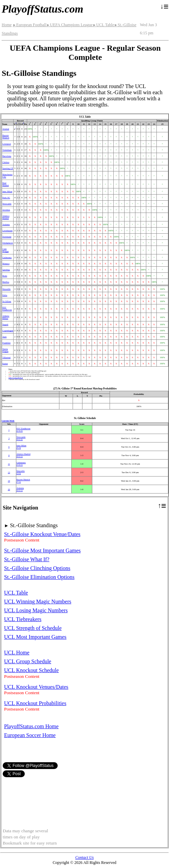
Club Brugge (6, 250)
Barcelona (7, 156)
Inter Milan (7, 191)
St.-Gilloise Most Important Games (42, 550)
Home (7, 25)
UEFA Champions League (70, 25)
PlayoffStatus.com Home (31, 726)
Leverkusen (7, 230)
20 (9, 489)
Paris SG (6, 197)
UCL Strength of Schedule (33, 628)
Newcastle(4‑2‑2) (21, 438)
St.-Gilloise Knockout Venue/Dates (42, 534)
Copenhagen (8, 330)
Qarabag (6, 270)
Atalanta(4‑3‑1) (20, 489)
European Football (29, 25)
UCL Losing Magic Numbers (36, 610)
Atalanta (6, 224)
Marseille (6, 289)
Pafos (5, 295)
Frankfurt (6, 343)
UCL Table (103, 25)
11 (9, 464)
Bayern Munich (6, 136)
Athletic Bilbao (6, 317)
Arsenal (6, 129)
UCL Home (17, 653)
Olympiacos (8, 243)
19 (9, 481)
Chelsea (6, 162)
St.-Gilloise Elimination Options (39, 577)
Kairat (5, 363)
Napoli (5, 324)
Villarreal (6, 357)
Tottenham (7, 150)
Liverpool (7, 144)
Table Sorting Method (16, 378)
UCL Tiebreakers (23, 619)
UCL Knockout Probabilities (35, 703)
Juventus (6, 210)
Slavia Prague (5, 350)
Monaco (6, 263)
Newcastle (7, 204)
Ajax (4, 337)
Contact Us (84, 857)
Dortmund (7, 237)
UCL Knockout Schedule (31, 670)
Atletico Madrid (6, 217)
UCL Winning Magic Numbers (38, 602)
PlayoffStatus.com (42, 9)
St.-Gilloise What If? (27, 559)
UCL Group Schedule (28, 661)
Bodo (5, 276)
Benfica (6, 282)
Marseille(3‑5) (21, 472)
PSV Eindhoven (7, 308)
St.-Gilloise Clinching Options (37, 568)
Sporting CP (8, 168)
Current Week (8, 421)
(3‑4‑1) (21, 464)
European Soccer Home (30, 735)
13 (9, 472)
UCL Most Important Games (35, 637)
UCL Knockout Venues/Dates (36, 687)
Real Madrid (6, 184)
